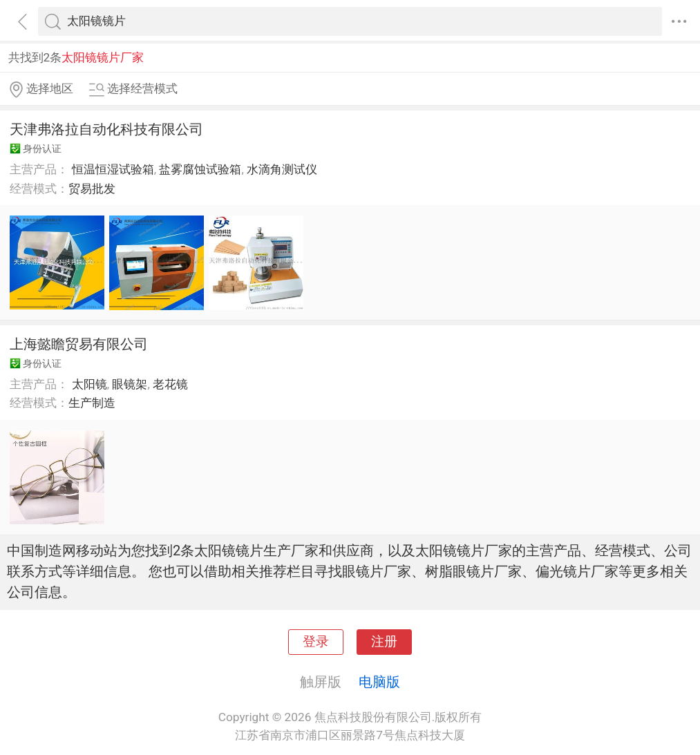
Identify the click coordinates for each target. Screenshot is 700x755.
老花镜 (170, 384)
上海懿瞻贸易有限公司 (79, 344)
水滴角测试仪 (282, 169)
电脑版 (379, 682)
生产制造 (92, 403)
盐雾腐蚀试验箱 (200, 169)
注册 (384, 642)
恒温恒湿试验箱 (113, 169)
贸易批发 (92, 189)
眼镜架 (130, 384)
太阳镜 (89, 384)
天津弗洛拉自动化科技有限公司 (106, 129)
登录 (316, 642)
